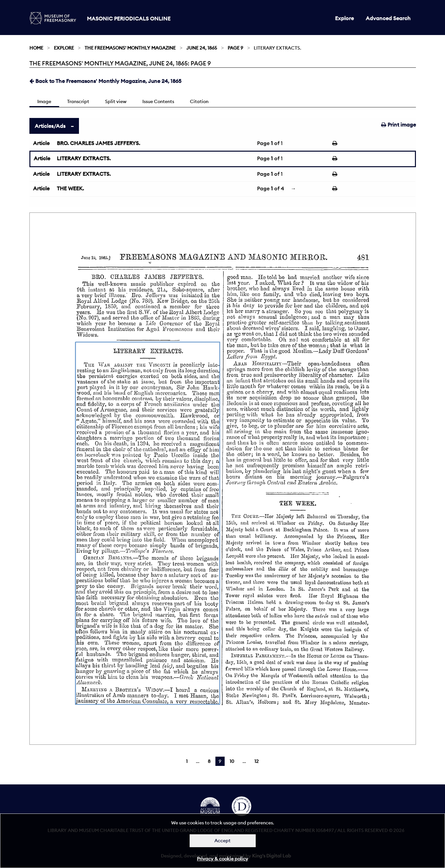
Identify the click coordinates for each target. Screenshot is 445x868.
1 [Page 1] (187, 761)
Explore (344, 18)
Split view (116, 101)
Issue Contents (158, 101)
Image (44, 101)
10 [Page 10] (232, 761)
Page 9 (235, 48)
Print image (399, 125)
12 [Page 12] (257, 761)
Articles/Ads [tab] (50, 126)
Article (41, 143)
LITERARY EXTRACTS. (84, 158)
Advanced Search (388, 18)
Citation (199, 101)
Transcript (78, 101)
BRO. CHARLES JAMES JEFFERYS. (98, 143)
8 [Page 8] (209, 761)
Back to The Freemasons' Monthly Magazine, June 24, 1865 (105, 81)
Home (36, 48)
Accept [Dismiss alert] (222, 841)
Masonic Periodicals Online (129, 19)
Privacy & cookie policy (222, 859)
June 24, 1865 (202, 48)
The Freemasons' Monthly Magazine (130, 48)
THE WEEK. (70, 188)
